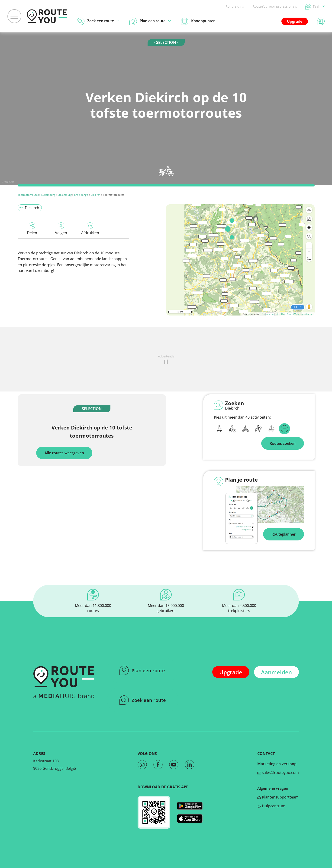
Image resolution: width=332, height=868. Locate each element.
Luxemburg (48, 195)
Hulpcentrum (271, 806)
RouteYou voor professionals (275, 6)
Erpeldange (81, 195)
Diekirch (95, 195)
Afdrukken (90, 229)
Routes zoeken (283, 443)
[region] (240, 260)
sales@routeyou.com (278, 773)
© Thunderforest (269, 314)
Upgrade (295, 21)
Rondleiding (235, 6)
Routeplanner (284, 534)
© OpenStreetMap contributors (296, 314)
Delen (32, 229)
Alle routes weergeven (64, 453)
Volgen (61, 229)
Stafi (12, 182)
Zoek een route (143, 700)
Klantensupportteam (278, 797)
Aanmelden (276, 672)
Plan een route (142, 670)
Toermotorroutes (28, 195)
